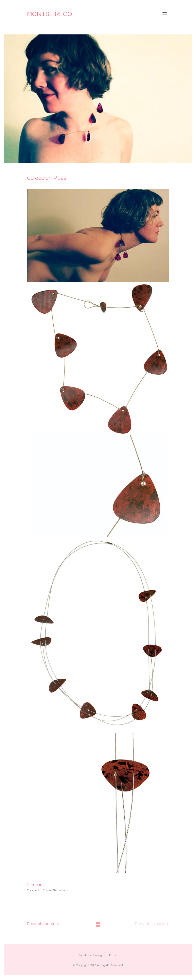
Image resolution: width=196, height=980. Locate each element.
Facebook (33, 890)
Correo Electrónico (55, 890)
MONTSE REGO (50, 14)
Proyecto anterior (43, 924)
